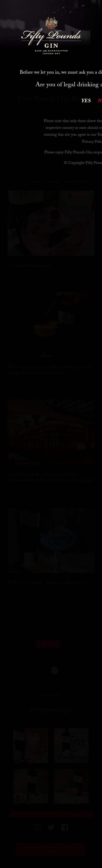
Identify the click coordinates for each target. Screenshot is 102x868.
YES (86, 101)
